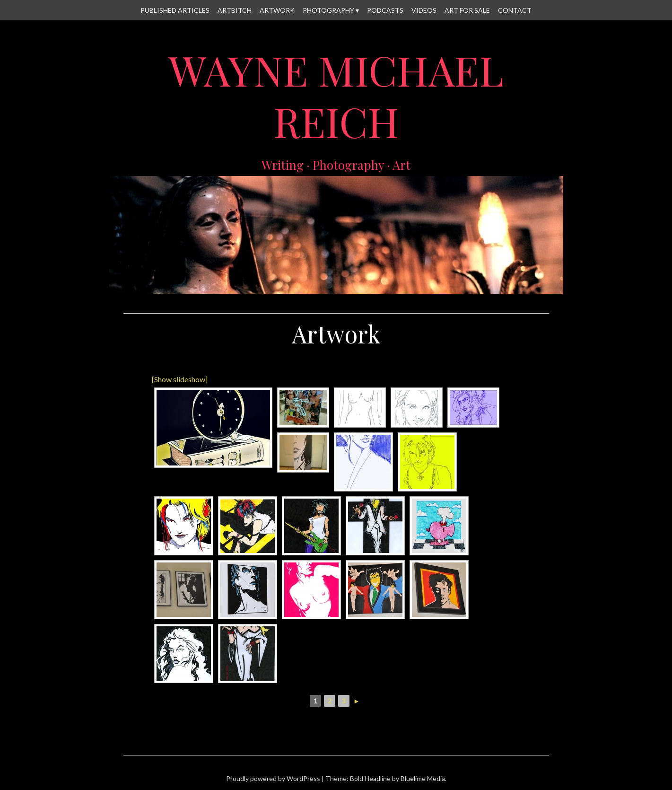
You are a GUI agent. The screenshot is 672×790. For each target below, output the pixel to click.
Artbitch (235, 10)
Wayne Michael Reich (336, 96)
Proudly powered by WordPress (273, 778)
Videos (424, 10)
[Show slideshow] (180, 379)
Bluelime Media (423, 778)
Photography (328, 10)
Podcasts (385, 10)
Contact (515, 10)
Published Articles (175, 10)
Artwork (277, 10)
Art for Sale (467, 10)
